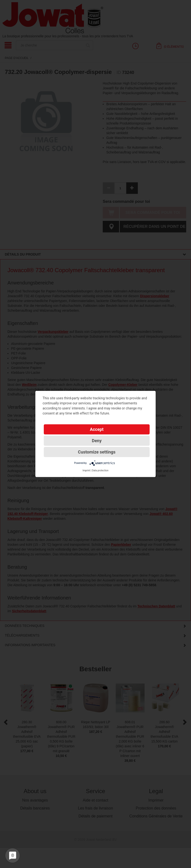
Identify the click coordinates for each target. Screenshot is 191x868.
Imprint (86, 470)
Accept (97, 429)
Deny (97, 441)
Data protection (100, 470)
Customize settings (97, 452)
